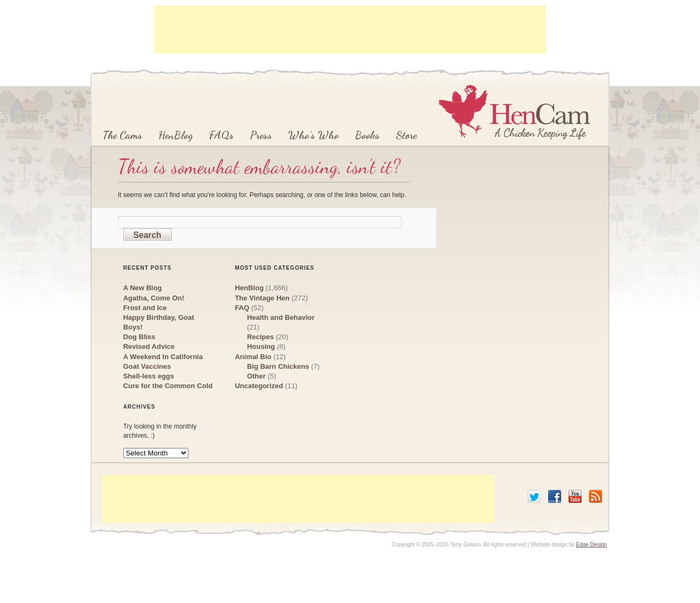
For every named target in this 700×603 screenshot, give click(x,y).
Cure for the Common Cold (168, 386)
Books (367, 135)
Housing (261, 346)
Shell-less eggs (149, 376)
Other (257, 376)
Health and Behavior (281, 317)
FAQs (221, 135)
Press (261, 135)
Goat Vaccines (147, 366)
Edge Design (591, 545)
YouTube (575, 496)
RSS (596, 496)
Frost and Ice (145, 308)
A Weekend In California (163, 357)
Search (148, 235)
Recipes (261, 337)
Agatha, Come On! (154, 298)
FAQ (242, 308)
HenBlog (176, 135)
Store (406, 135)
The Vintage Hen (262, 298)
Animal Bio (253, 357)
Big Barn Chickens (278, 366)
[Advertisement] (350, 29)
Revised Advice (149, 346)
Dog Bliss (139, 337)
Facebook (555, 496)
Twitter (534, 496)
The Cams (122, 135)
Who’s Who (313, 135)
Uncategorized (259, 386)
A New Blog (143, 288)
